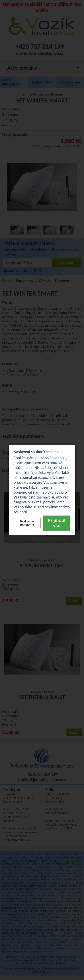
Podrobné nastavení (27, 523)
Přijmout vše (57, 523)
